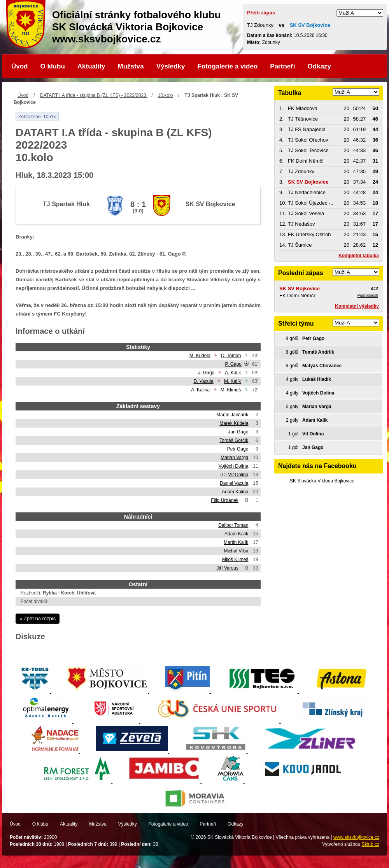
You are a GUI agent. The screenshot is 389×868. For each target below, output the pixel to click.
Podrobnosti (368, 295)
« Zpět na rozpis (38, 618)
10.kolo (166, 95)
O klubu (53, 66)
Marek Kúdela (234, 423)
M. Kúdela (200, 356)
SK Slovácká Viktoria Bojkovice (322, 481)
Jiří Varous (228, 568)
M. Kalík (232, 381)
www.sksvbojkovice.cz (356, 837)
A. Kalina (200, 390)
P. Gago (233, 364)
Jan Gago (238, 432)
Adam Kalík (236, 534)
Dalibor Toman (233, 525)
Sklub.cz (371, 844)
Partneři (282, 66)
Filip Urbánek (225, 500)
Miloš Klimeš (235, 559)
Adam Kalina (235, 492)
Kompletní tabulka (359, 256)
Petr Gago (238, 449)
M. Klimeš (231, 390)
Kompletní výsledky (357, 306)
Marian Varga (234, 458)
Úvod (20, 66)
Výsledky (171, 66)
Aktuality (91, 66)
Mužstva (131, 66)
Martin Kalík (236, 542)
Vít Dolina (238, 475)
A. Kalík (233, 373)
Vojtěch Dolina (234, 466)
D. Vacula (203, 381)
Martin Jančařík (232, 415)
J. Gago (206, 373)
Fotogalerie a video (227, 66)
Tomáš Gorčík (234, 440)
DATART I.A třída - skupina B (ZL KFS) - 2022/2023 (94, 95)
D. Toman (231, 356)
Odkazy (319, 66)
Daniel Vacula (234, 483)
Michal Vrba (236, 551)
